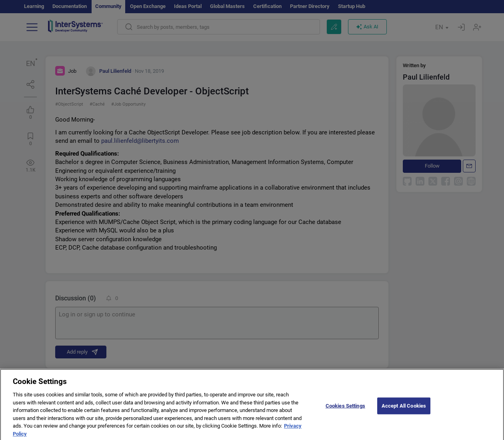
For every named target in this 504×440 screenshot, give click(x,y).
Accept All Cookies (404, 410)
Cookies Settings (345, 410)
